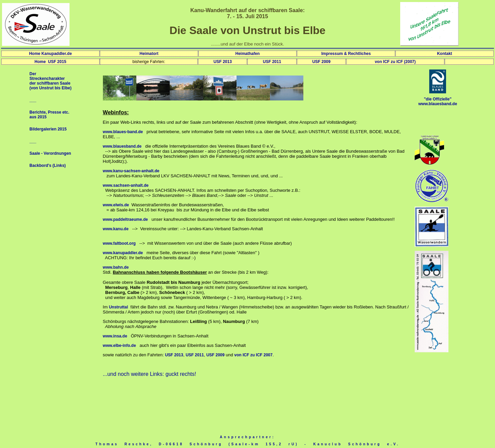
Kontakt (445, 54)
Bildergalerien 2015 (48, 129)
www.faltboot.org (119, 243)
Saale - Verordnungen (50, 153)
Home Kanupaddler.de (50, 54)
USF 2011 (272, 62)
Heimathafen (247, 54)
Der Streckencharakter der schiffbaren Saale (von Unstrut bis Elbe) (50, 81)
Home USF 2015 (50, 62)
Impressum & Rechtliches (346, 54)
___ (33, 100)
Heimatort (149, 54)
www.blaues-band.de (123, 132)
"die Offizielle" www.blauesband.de (438, 101)
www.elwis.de (116, 205)
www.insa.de (115, 336)
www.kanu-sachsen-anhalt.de (131, 171)
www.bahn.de (116, 267)
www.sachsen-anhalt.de (126, 185)
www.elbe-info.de (119, 346)
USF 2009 (321, 62)
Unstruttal (119, 307)
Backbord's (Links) (48, 166)
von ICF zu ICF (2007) (395, 62)
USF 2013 (223, 62)
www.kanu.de (116, 229)
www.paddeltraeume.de (126, 219)
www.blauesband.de (122, 146)
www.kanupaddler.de (123, 253)
